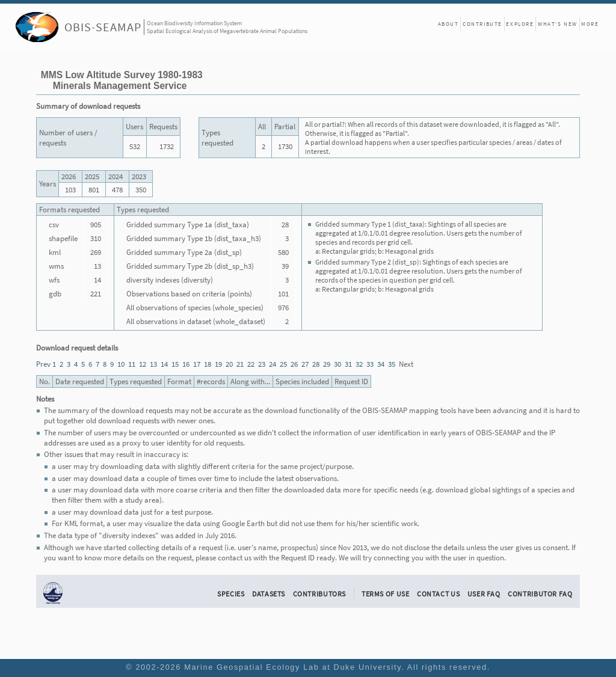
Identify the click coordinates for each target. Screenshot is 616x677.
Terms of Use (386, 594)
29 (327, 364)
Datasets (269, 594)
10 (121, 364)
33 (370, 364)
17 (197, 364)
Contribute (482, 24)
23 (262, 364)
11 (132, 364)
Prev (43, 364)
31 (348, 364)
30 (337, 364)
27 (305, 364)
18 (208, 364)
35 (392, 364)
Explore (520, 24)
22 (251, 364)
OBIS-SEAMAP (103, 27)
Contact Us (438, 594)
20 (229, 364)
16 (186, 364)
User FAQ (484, 594)
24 (273, 364)
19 (218, 364)
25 (283, 364)
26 (294, 364)
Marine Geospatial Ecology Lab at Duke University (293, 667)
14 (164, 364)
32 (359, 364)
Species (231, 594)
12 (143, 364)
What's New (558, 24)
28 (316, 364)
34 (381, 364)
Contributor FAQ (540, 594)
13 (153, 364)
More (590, 24)
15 (175, 364)
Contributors (320, 594)
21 (240, 364)
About (448, 24)
